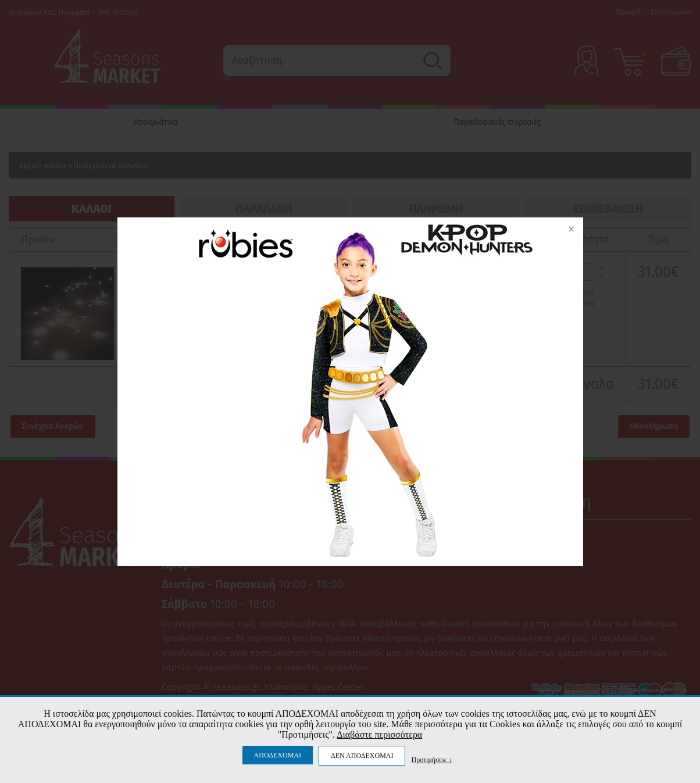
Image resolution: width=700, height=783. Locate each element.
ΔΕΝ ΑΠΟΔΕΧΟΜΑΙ (362, 756)
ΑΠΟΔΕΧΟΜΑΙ (278, 755)
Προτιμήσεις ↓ (431, 759)
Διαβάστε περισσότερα (379, 734)
